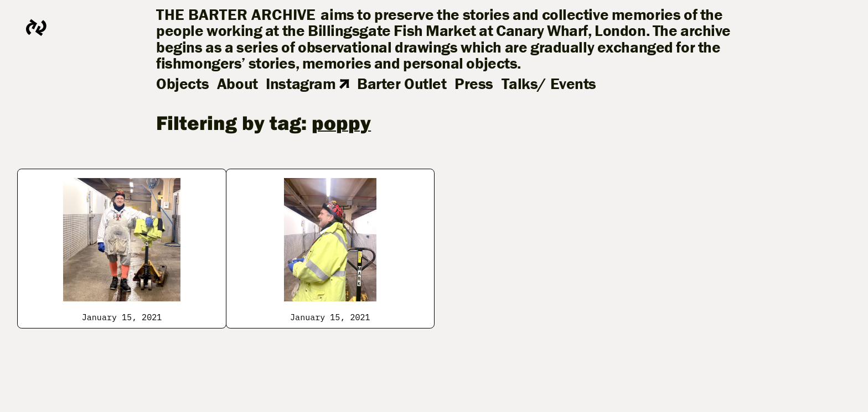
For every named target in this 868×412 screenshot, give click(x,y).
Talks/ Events (549, 84)
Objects (182, 84)
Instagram (307, 84)
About (237, 84)
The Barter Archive (236, 15)
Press (474, 84)
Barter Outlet (402, 84)
